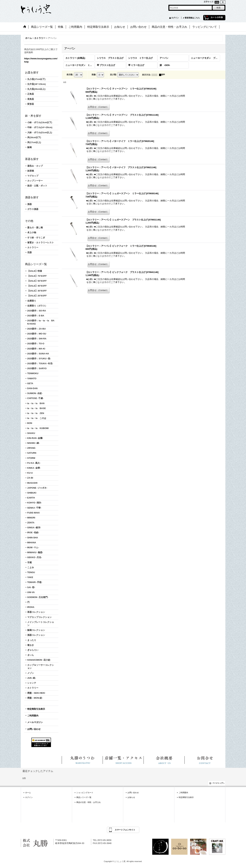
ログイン (175, 18)
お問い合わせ (34, 729)
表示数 (70, 75)
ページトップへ (218, 783)
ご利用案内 (33, 716)
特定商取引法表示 (36, 709)
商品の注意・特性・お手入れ (89, 802)
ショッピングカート (85, 793)
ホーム (28, 793)
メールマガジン (35, 722)
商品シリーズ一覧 (84, 797)
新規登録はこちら (192, 18)
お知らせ (131, 797)
